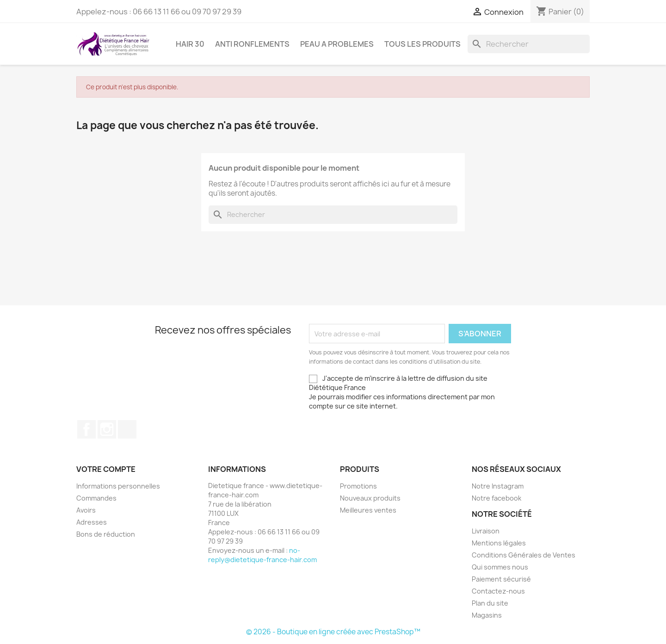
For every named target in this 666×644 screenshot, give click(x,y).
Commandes (96, 498)
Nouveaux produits (370, 498)
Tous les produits (422, 44)
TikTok (127, 429)
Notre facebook (496, 498)
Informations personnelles (118, 486)
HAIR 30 (190, 44)
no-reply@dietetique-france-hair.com (262, 555)
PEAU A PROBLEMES (337, 44)
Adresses (92, 522)
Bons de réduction (106, 534)
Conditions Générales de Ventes (524, 555)
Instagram (107, 429)
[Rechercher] (529, 44)
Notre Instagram (498, 486)
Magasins (487, 615)
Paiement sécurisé (501, 579)
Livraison (486, 531)
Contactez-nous (498, 591)
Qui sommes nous (500, 567)
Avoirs (86, 510)
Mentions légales (499, 543)
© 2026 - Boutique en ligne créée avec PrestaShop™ (333, 632)
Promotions (358, 486)
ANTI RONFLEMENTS (252, 44)
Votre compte (106, 469)
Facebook (86, 429)
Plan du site (490, 603)
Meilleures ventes (368, 510)
